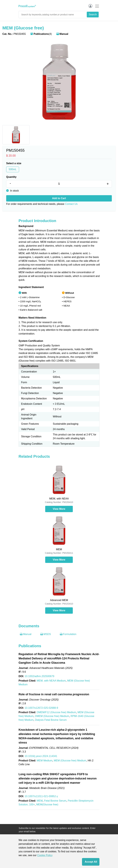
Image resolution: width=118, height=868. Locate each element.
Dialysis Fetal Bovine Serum (51, 720)
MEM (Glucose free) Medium (70, 761)
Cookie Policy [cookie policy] (45, 855)
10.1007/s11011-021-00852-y (41, 796)
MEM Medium (45, 761)
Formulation (68, 634)
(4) (41, 34)
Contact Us (71, 204)
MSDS (46, 634)
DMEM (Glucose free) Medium (52, 716)
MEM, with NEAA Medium (51, 681)
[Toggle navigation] (96, 6)
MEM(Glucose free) (47, 804)
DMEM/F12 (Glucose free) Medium (56, 712)
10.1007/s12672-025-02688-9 (41, 708)
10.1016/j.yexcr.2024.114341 (41, 756)
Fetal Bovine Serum (55, 801)
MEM (40, 801)
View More (59, 509)
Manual (62, 34)
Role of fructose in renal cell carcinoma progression (54, 694)
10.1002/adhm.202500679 (39, 676)
